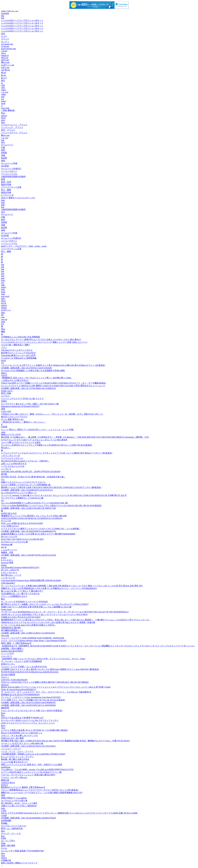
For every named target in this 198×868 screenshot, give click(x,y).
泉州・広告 (6, 182)
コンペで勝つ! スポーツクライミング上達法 (21, 442)
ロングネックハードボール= (14, 826)
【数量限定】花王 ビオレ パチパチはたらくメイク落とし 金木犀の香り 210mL (36, 378)
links (3, 200)
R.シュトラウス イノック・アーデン (17, 757)
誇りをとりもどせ (9, 537)
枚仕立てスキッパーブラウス (14, 417)
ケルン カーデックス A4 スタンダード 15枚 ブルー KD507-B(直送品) (32, 710)
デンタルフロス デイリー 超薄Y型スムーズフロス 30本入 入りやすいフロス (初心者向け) (41, 340)
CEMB (4, 815)
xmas (3, 432)
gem (3, 97)
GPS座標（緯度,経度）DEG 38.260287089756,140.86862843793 (28, 531)
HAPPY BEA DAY (9, 513)
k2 (2, 83)
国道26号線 (6, 184)
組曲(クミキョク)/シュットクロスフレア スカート (23, 482)
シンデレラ (6, 469)
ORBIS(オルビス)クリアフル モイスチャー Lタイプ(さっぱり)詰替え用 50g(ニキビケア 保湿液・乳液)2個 (48, 622)
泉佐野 (4, 158)
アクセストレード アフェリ (14, 125)
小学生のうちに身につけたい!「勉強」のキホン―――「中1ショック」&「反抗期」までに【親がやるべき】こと (52, 414)
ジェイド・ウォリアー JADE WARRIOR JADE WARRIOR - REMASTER (33, 638)
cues (3, 317)
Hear (3, 853)
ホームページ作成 (9, 163)
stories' (4, 558)
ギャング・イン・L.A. (11, 833)
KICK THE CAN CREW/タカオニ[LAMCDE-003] (22, 539)
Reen (3, 713)
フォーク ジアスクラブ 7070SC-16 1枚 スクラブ (22, 399)
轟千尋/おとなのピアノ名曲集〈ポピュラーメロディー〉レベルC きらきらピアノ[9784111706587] (45, 604)
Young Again (6, 609)
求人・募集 (6, 190)
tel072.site (5, 68)
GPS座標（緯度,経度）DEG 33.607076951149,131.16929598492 (28, 705)
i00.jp (3, 118)
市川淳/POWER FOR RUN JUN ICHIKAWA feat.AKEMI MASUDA (30, 672)
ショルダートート (9, 550)
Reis (3, 715)
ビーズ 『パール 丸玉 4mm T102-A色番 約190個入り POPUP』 (29, 625)
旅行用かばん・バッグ (11, 575)
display (4, 565)
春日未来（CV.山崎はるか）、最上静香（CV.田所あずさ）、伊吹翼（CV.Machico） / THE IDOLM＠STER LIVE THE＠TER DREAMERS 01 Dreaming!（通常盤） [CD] (75, 437)
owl (3, 99)
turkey (4, 101)
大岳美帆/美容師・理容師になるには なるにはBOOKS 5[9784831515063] (33, 754)
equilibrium (6, 767)
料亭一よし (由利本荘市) (12, 828)
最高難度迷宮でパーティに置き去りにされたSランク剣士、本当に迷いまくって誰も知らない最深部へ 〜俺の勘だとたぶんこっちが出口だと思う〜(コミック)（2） (76, 620)
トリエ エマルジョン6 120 (13, 466)
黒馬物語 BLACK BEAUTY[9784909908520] (20, 695)
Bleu (3, 831)
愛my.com (5, 62)
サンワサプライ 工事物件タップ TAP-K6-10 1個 (22, 498)
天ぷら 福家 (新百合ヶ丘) (12, 419)
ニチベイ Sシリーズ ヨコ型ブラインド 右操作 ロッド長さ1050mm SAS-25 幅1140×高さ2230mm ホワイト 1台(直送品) (53, 365)
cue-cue (4, 319)
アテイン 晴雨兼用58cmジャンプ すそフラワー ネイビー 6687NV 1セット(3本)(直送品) (40, 790)
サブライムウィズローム (12, 458)
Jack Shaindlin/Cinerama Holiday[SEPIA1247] (20, 567)
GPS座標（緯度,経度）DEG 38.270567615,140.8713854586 (26, 368)
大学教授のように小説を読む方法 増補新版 (20, 337)
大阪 (3, 147)
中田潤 (4, 427)
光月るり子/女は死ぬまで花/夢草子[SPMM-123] (22, 718)
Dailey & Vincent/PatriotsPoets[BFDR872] (18, 690)
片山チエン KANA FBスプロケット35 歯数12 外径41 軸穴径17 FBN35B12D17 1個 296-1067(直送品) (45, 682)
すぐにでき (6, 521)
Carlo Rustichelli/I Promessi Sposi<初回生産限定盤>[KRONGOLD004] (31, 580)
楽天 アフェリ (8, 130)
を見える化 (6, 411)
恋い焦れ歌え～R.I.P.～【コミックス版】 (19, 803)
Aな (3, 479)
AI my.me (5, 46)
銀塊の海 (5, 780)
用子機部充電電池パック (12, 630)
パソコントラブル (9, 174)
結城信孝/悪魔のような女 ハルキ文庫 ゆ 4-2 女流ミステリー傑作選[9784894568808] (38, 534)
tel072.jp (5, 58)
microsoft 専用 (7, 563)
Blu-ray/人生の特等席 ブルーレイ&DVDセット (22, 733)
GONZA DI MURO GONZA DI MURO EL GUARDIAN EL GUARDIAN (32, 518)
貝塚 (3, 155)
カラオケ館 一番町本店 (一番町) (15, 345)
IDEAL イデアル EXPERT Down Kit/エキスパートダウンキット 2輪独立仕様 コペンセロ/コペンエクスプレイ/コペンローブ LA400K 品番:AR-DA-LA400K (69, 813)
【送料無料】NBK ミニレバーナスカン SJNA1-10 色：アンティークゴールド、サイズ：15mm (43, 659)
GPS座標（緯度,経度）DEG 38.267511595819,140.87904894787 (28, 703)
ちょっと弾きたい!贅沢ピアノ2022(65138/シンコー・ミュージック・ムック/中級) (37, 430)
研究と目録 (6, 393)
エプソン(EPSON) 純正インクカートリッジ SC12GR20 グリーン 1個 (31, 772)
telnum (4, 308)
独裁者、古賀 (7, 552)
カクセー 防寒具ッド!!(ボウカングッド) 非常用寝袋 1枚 (26, 485)
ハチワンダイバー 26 (10, 456)
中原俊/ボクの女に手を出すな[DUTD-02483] (21, 617)
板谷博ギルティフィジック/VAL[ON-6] (18, 353)
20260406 (5, 13)
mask (3, 103)
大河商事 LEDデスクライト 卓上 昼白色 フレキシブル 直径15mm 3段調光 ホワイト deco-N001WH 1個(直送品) (50, 669)
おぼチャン (6, 310)
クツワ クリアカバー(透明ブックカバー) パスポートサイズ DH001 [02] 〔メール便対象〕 (41, 529)
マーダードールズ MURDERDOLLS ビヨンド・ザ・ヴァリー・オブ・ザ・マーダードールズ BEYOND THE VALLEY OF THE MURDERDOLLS (65, 612)
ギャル (4, 848)
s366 (3, 88)
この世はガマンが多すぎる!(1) (15, 380)
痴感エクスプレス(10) (11, 434)
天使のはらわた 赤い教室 (12, 738)
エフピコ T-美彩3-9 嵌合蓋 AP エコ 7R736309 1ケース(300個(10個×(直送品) (34, 730)
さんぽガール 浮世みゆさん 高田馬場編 (19, 358)
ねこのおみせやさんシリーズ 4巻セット (19, 493)
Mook (3, 361)
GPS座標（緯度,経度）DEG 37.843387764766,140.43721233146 (28, 555)
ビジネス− (6, 396)
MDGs (4, 373)
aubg (3, 322)
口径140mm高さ (8, 583)
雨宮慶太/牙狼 (65, 741)
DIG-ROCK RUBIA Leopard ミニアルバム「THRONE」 (25, 461)
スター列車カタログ (10, 526)
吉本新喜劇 (6, 821)
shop (3, 120)
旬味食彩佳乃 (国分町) (11, 628)
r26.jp (3, 53)
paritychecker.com (8, 49)
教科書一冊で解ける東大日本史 (15, 759)
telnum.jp (5, 55)
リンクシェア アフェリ (12, 127)
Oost (3, 856)
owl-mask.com (7, 44)
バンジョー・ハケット (11, 749)
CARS (4, 811)
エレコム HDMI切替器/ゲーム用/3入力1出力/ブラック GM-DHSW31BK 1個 (34, 503)
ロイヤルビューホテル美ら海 (14, 800)
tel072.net (5, 60)
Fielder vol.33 (7, 391)
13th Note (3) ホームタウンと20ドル (17, 350)
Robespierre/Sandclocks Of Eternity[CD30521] (20, 406)
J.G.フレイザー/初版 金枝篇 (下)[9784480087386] (22, 851)
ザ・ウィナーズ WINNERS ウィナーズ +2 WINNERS (24, 602)
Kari (3, 836)
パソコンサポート (9, 171)
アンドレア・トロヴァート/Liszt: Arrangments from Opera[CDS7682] (31, 697)
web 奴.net (5, 70)
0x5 (3, 324)
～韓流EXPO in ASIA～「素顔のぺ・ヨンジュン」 (23, 422)
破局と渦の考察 (8, 845)
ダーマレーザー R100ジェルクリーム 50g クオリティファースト (30, 720)
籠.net (4, 73)
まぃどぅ (5, 42)
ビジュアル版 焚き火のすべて (14, 762)
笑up (3, 113)
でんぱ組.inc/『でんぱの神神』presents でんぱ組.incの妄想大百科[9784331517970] (37, 769)
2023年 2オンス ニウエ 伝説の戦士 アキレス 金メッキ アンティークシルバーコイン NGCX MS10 (44, 614)
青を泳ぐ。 (6, 448)
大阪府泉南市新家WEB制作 (13, 177)
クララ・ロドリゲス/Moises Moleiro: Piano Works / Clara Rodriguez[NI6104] (34, 641)
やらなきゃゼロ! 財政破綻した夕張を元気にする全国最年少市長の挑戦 (33, 371)
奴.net (4, 75)
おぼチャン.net (8, 65)
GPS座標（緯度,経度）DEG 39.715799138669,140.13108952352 (28, 388)
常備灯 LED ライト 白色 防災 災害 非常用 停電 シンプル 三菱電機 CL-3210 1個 (36, 607)
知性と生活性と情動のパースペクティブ (19, 863)
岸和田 (4, 153)
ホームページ (7, 145)
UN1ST (4, 375)
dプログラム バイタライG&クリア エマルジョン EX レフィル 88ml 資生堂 (34, 440)
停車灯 (4, 401)
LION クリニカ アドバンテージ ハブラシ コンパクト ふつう (28, 723)
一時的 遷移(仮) (8, 110)
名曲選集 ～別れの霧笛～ (12, 648)
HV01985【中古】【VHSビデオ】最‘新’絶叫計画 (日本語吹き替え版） (33, 477)
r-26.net (4, 51)
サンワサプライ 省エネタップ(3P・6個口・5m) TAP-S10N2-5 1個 (30, 404)
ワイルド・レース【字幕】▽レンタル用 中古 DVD (24, 667)
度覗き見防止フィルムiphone (14, 798)
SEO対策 (5, 166)
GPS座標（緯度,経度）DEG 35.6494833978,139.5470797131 (27, 490)
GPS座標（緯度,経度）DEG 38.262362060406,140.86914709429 (28, 818)
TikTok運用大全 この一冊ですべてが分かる (20, 594)
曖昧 (3, 332)
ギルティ (5, 677)
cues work (5, 108)
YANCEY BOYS (8, 783)
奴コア (4, 78)
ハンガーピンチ (8, 578)
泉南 (3, 161)
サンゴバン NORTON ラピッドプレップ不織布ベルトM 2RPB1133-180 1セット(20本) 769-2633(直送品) (47, 445)
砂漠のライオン (8, 664)
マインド (5, 39)
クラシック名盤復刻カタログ (14, 596)
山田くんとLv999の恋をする (14, 464)
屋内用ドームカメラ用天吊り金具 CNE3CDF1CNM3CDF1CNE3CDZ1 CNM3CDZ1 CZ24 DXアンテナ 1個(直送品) (51, 487)
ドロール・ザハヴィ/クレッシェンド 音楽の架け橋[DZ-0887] (28, 775)
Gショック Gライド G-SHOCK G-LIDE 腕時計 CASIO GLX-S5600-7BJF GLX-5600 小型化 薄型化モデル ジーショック (53, 386)
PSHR (4, 838)
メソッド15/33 (7, 653)
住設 (3, 34)
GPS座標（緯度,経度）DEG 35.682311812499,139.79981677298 (28, 508)
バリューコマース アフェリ (14, 133)
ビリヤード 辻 (7, 195)
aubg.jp (4, 116)
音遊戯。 (5, 823)
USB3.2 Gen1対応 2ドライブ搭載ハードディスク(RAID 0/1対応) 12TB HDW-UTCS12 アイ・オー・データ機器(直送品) (53, 383)
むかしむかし (7, 560)
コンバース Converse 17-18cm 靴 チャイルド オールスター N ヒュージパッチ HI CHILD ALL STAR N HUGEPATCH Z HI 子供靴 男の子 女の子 (64, 495)
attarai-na (5, 685)
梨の (3, 599)
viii (2, 363)
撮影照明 (5, 708)
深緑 (3, 409)
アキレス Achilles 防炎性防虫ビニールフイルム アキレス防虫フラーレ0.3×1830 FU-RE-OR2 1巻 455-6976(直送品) (51, 506)
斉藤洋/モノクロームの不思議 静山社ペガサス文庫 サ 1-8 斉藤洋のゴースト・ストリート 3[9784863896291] (49, 588)
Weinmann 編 (7, 544)
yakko (3, 90)
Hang (3, 843)
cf (2, 106)
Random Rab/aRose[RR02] (12, 651)
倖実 (3, 795)
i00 (2, 315)
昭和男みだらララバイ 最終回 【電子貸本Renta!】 (23, 787)
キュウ (4, 36)
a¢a (2, 500)
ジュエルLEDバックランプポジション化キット (22, 20)
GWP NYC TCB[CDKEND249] (14, 680)
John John (5, 635)
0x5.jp (4, 303)
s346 (3, 85)
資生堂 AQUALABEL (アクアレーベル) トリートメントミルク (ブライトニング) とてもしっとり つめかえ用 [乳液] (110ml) (56, 687)
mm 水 (4, 547)
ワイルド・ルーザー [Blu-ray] (14, 777)
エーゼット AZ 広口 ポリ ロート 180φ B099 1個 (22, 743)
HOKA (4, 858)
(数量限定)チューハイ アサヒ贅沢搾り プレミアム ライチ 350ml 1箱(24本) (34, 516)
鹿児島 (4, 474)
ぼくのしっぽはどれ (10, 570)
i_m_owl (5, 92)
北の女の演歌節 (8, 675)
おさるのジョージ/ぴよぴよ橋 (14, 542)
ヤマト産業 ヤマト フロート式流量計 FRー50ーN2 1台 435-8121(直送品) (33, 700)
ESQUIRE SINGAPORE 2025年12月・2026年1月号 (31, 472)
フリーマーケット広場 (11, 187)
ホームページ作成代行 (11, 169)
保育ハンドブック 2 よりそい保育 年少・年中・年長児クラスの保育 (32, 765)
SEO (3, 142)
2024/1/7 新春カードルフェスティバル (18, 198)
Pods (3, 808)
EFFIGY (5, 785)
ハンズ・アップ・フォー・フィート (17, 751)
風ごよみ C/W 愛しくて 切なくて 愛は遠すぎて (22, 591)
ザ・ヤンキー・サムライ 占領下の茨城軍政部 (21, 661)
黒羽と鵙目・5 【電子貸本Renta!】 (17, 643)
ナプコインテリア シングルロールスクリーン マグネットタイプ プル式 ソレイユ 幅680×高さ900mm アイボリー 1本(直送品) (57, 453)
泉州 (3, 150)
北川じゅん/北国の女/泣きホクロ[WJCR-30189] (22, 523)
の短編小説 (6, 860)
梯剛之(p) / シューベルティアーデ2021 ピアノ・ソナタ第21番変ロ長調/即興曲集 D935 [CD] (42, 793)
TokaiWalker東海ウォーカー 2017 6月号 (18, 355)
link (3, 16)
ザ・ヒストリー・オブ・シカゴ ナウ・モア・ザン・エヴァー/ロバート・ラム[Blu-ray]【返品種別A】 (46, 692)
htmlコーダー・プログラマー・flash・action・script (24, 246)
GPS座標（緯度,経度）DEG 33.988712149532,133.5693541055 (28, 633)
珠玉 (3, 80)
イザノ (4, 347)
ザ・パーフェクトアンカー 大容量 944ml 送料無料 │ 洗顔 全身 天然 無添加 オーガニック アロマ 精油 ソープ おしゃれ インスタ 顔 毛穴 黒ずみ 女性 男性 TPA (72, 586)
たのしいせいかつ (9, 572)
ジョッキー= (7, 656)
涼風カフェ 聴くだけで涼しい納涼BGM (19, 806)
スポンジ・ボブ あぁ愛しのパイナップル (19, 735)
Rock (3, 725)
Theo (3, 728)
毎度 (3, 179)
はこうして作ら (8, 841)
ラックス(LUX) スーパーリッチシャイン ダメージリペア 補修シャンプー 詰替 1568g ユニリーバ (44, 342)
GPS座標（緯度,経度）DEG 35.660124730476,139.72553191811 (28, 746)
